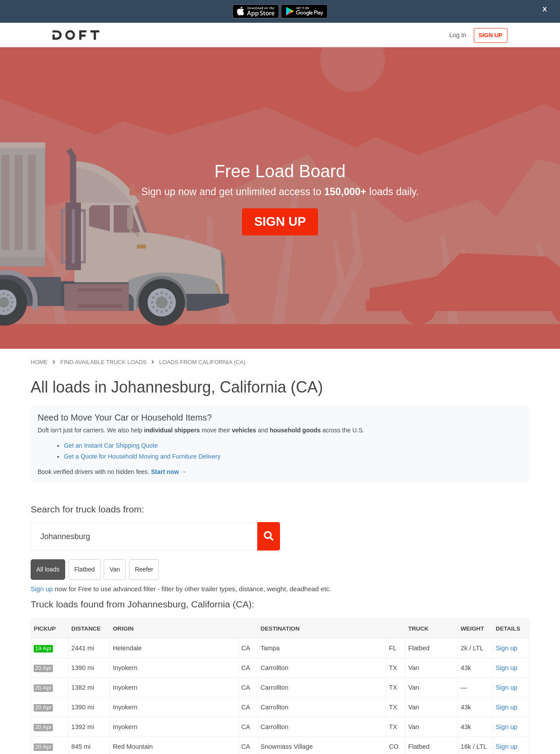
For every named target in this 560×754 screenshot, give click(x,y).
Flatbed (85, 569)
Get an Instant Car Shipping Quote (111, 445)
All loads (48, 569)
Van (115, 569)
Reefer (144, 569)
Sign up (42, 589)
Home (39, 362)
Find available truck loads (103, 362)
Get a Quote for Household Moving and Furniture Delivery (142, 456)
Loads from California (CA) (202, 362)
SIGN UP (501, 35)
